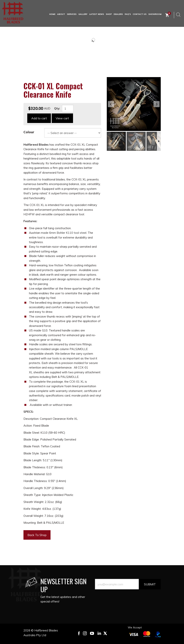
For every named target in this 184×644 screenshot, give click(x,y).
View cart (62, 118)
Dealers (118, 14)
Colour (29, 132)
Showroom (155, 14)
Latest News (97, 14)
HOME (52, 14)
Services (72, 14)
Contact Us (140, 14)
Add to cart (39, 118)
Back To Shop (37, 535)
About (61, 14)
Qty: (57, 108)
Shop (109, 14)
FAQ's (128, 14)
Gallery (83, 14)
